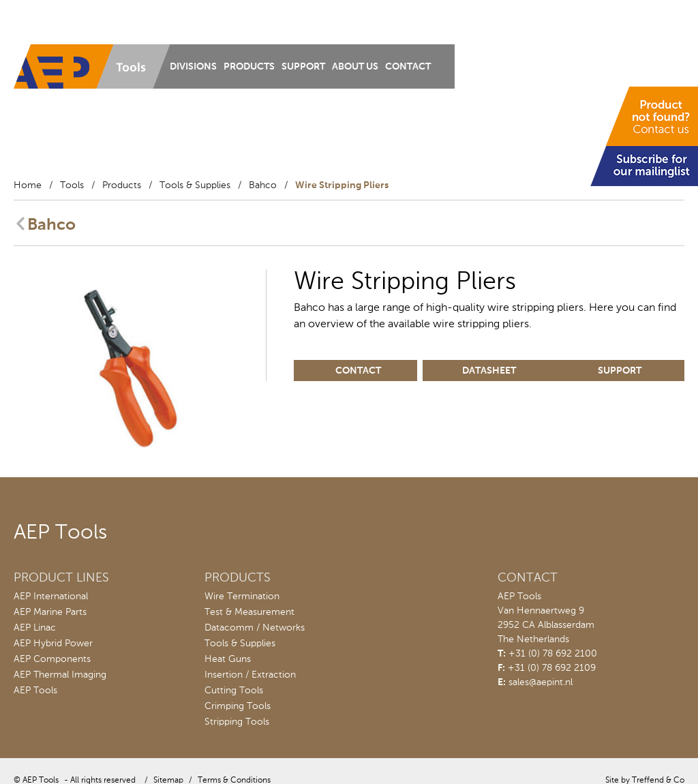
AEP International (51, 597)
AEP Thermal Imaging (60, 675)
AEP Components (52, 659)
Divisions (193, 67)
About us (355, 67)
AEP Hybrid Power (53, 644)
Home (28, 185)
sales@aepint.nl (541, 682)
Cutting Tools (234, 691)
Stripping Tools (237, 722)
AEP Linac (35, 628)
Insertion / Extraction (250, 675)
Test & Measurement (249, 612)
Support (303, 67)
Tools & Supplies (195, 185)
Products (249, 67)
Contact (408, 67)
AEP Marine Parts (50, 612)
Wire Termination (242, 597)
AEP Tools (35, 691)
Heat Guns (228, 659)
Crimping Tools (238, 706)
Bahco (263, 185)
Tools (72, 185)
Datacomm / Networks (255, 628)
